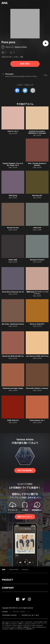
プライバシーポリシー (20, 612)
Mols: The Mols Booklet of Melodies (37, 164)
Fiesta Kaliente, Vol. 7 (37, 420)
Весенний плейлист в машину (37, 388)
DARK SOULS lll (13, 420)
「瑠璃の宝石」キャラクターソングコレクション (37, 293)
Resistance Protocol (37, 260)
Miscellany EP (37, 196)
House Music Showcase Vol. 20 (13, 292)
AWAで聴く (25, 64)
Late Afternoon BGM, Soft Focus (37, 356)
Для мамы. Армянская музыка (13, 324)
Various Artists (21, 47)
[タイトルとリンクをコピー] (33, 90)
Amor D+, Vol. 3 (13, 131)
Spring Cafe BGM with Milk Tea (13, 356)
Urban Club (37, 228)
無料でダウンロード (25, 517)
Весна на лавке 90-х (37, 324)
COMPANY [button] (8, 588)
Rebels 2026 (13, 260)
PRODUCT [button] (7, 580)
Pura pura (25, 570)
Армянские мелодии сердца (13, 388)
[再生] (46, 43)
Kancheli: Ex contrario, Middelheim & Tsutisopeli (37, 132)
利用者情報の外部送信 (9, 615)
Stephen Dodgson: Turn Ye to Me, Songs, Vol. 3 (13, 164)
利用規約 (5, 612)
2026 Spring (13, 196)
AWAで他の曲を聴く (25, 470)
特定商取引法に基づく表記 (30, 615)
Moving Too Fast (13, 228)
